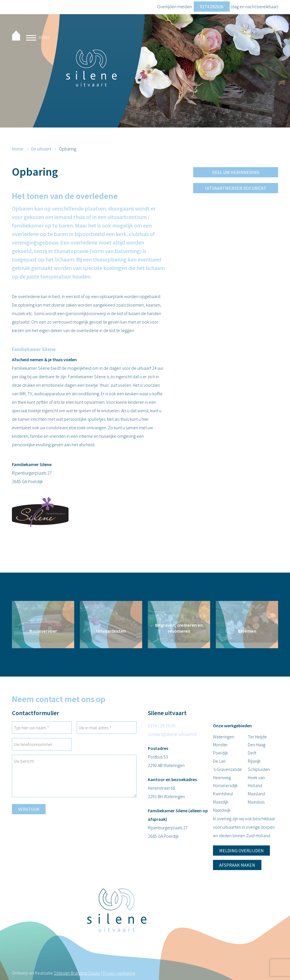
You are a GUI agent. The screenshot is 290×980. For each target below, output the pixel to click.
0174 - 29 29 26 (162, 726)
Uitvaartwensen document (236, 188)
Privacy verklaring (119, 973)
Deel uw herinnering (236, 172)
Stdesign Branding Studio (77, 973)
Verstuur (29, 809)
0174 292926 (212, 7)
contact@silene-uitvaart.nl (172, 734)
